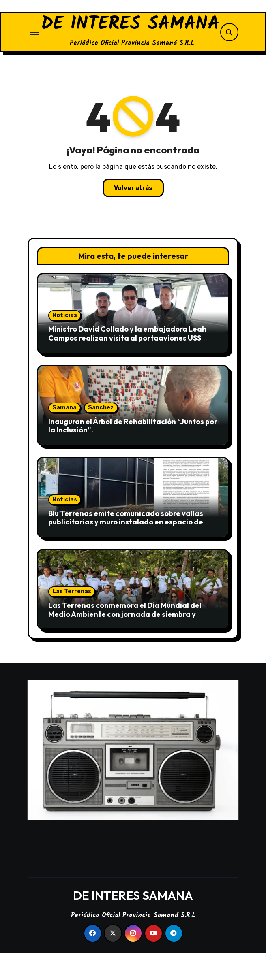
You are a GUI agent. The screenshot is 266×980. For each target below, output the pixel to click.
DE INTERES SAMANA (130, 38)
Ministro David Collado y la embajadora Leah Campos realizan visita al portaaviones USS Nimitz (127, 364)
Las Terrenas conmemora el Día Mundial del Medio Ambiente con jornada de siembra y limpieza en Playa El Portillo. (125, 640)
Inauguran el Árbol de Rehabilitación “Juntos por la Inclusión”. (133, 452)
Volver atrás (133, 214)
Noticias (65, 342)
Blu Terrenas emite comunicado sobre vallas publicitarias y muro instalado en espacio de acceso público (126, 548)
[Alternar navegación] (34, 45)
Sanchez (101, 434)
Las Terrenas (72, 618)
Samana (64, 434)
